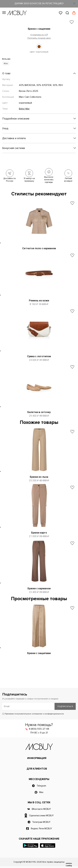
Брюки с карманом (39, 588)
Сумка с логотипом (39, 356)
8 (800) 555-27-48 (39, 729)
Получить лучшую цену (39, 38)
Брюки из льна (39, 477)
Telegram (41, 786)
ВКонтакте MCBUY (41, 809)
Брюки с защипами (39, 653)
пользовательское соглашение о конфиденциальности (39, 714)
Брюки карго (39, 533)
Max (41, 792)
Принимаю (33, 714)
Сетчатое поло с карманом (39, 248)
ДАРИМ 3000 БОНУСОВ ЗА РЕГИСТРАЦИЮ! (39, 3)
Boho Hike (24, 109)
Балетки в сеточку (39, 412)
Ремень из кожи (39, 300)
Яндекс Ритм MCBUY (41, 829)
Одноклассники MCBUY (41, 816)
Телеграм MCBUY (41, 822)
